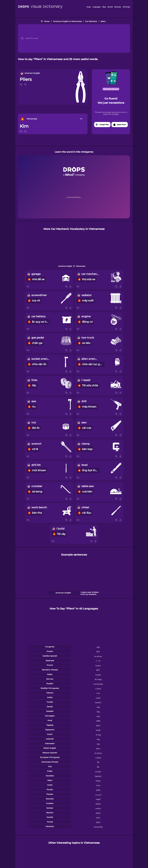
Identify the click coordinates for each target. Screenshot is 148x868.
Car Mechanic (91, 21)
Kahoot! (110, 7)
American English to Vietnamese (67, 21)
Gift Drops (126, 7)
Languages (97, 7)
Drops (89, 7)
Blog (104, 7)
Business (118, 7)
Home (47, 21)
